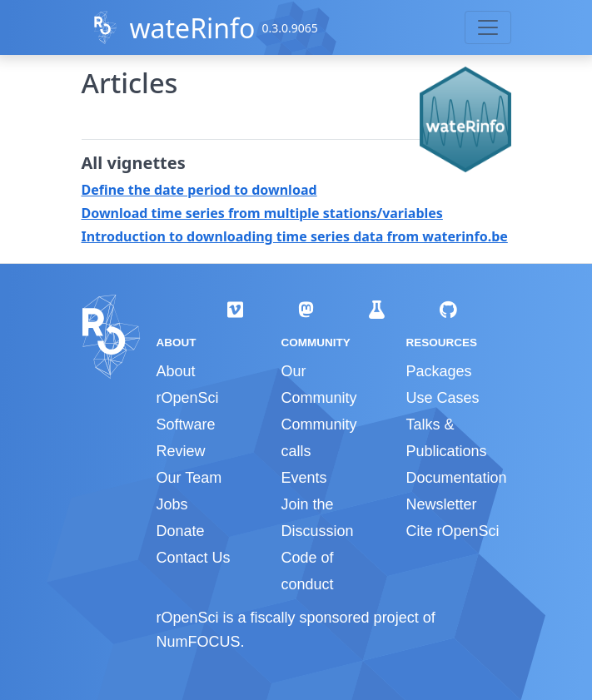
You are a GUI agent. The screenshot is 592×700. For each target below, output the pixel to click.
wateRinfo (192, 28)
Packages (438, 371)
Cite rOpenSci (452, 531)
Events (303, 478)
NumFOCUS (199, 642)
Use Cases (442, 398)
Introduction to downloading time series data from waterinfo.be (295, 236)
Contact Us (194, 558)
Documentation (456, 478)
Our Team (189, 478)
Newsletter (441, 504)
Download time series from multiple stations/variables (262, 213)
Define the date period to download (199, 190)
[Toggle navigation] (488, 27)
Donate (181, 531)
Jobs (172, 504)
